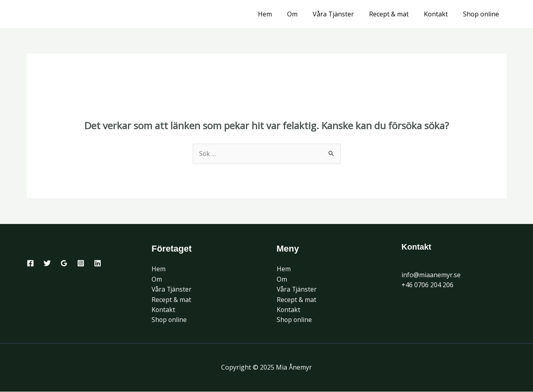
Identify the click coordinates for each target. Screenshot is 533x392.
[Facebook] (30, 263)
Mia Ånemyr (66, 14)
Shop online (482, 14)
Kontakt (439, 14)
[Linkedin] (98, 263)
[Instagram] (81, 263)
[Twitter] (47, 263)
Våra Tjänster (342, 14)
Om (303, 14)
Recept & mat (395, 14)
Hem (278, 14)
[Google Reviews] (64, 263)
